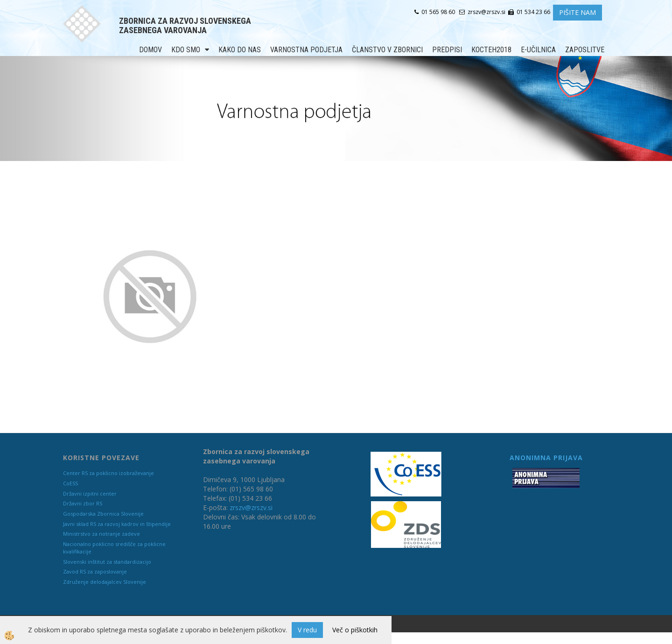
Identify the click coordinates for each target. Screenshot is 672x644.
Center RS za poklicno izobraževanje (108, 473)
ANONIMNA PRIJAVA (546, 458)
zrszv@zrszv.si (251, 507)
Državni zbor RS (83, 503)
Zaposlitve (585, 50)
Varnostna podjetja (306, 50)
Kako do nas (240, 50)
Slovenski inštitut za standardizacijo (107, 562)
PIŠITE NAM (577, 12)
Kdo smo (186, 50)
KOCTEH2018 (491, 50)
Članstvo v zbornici (387, 50)
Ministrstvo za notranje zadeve (101, 534)
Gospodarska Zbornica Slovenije (103, 514)
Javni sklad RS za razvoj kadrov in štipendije (117, 524)
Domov (150, 50)
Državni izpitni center (90, 493)
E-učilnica (538, 50)
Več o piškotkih (355, 630)
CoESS (70, 483)
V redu (307, 630)
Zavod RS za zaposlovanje (95, 571)
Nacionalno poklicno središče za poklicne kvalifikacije (114, 548)
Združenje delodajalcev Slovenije (105, 582)
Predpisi (447, 50)
